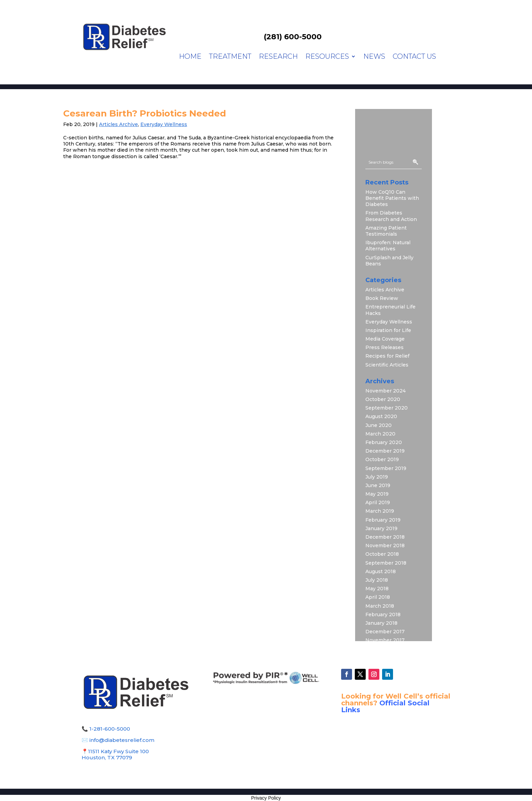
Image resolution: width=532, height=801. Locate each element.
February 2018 (383, 614)
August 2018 (381, 571)
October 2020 (383, 399)
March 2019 (380, 511)
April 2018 (378, 597)
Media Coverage (385, 339)
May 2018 (377, 589)
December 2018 (385, 537)
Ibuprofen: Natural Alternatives (388, 246)
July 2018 (377, 580)
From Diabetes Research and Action (391, 216)
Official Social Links (385, 706)
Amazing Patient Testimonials (386, 231)
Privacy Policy (266, 798)
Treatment (230, 57)
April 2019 (378, 502)
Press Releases (384, 347)
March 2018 (380, 606)
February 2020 (384, 442)
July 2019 (377, 477)
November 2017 (385, 640)
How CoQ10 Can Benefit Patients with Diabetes (392, 198)
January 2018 (381, 623)
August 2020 (381, 416)
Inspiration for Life (388, 330)
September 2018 (386, 563)
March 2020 (380, 434)
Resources (327, 57)
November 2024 (386, 391)
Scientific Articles (387, 365)
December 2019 (385, 451)
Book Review (382, 298)
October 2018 (382, 554)
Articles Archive (118, 124)
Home (190, 57)
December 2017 (385, 632)
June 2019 (378, 485)
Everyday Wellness (164, 124)
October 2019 (382, 459)
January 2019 (381, 528)
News (374, 57)
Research (278, 57)
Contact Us (414, 57)
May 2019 (377, 494)
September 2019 (386, 468)
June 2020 (379, 425)
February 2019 (383, 520)
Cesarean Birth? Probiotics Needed (145, 113)
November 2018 (385, 545)
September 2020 (387, 408)
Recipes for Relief (387, 356)
